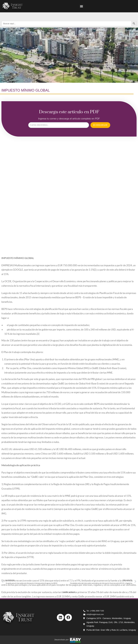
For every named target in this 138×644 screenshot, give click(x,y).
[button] (82, 6)
